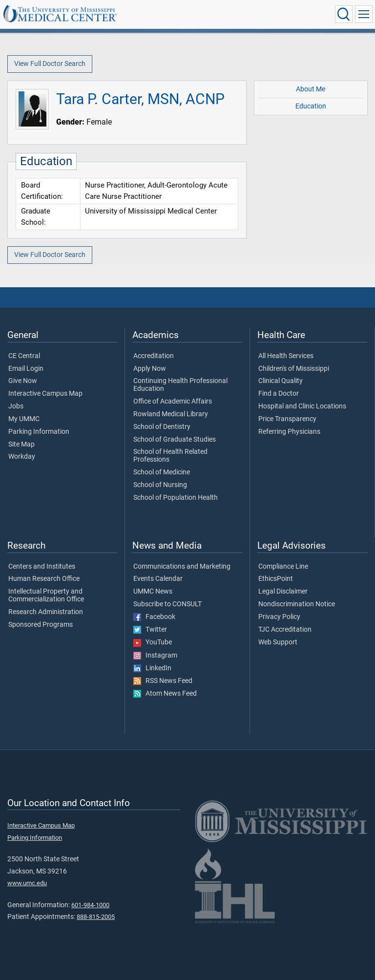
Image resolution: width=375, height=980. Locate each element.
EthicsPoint (276, 579)
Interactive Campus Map (45, 394)
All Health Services (286, 356)
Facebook (154, 617)
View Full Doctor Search (50, 64)
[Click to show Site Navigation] (364, 14)
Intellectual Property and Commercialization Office (46, 596)
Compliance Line (283, 567)
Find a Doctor (279, 394)
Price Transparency (287, 419)
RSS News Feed (163, 681)
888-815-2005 (96, 917)
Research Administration (46, 612)
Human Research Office (44, 579)
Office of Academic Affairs (173, 402)
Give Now (23, 381)
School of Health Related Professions (170, 456)
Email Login (26, 369)
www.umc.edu (27, 883)
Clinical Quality (281, 381)
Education (311, 106)
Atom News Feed (165, 694)
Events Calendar (158, 579)
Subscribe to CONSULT (167, 604)
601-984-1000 (90, 905)
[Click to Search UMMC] (344, 14)
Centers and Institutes (42, 567)
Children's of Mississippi (294, 369)
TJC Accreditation (285, 630)
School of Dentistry (162, 427)
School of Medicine (162, 472)
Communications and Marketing (182, 567)
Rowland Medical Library (171, 414)
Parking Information (39, 432)
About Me (311, 89)
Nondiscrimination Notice (297, 604)
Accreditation (154, 356)
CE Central (24, 356)
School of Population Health (176, 498)
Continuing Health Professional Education (180, 385)
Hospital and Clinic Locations (302, 406)
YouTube (153, 642)
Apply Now (150, 369)
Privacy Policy (279, 617)
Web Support (278, 642)
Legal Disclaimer (283, 592)
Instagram (155, 656)
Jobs (16, 406)
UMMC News (153, 592)
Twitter (150, 630)
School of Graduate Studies (175, 440)
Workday (22, 457)
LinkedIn (152, 668)
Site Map (21, 445)
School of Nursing (160, 485)
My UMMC (24, 419)
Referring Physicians (289, 432)
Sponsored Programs (41, 625)
